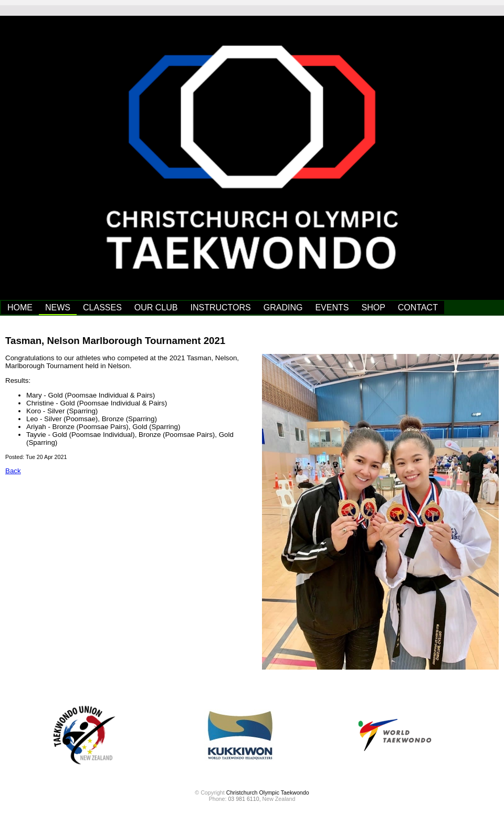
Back (13, 471)
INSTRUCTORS (221, 307)
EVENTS (332, 307)
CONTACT (418, 307)
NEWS (58, 307)
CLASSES (102, 307)
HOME (20, 307)
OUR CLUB (156, 307)
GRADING (283, 307)
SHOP (373, 307)
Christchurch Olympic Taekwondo (268, 792)
